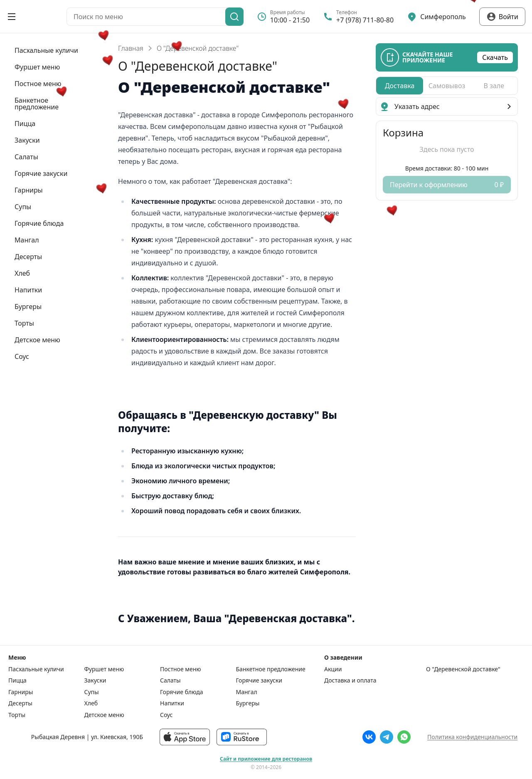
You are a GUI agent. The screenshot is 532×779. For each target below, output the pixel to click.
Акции (333, 669)
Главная (131, 48)
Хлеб (91, 703)
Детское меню (104, 715)
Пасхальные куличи (36, 669)
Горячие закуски (259, 680)
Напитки (172, 703)
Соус (166, 715)
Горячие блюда (182, 692)
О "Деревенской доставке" (463, 669)
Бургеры (248, 703)
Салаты (170, 680)
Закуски (95, 680)
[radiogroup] (447, 86)
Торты (17, 715)
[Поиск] (234, 17)
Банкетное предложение (271, 669)
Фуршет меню (104, 669)
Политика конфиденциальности (472, 737)
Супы (92, 692)
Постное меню (181, 669)
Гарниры (21, 692)
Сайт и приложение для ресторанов (266, 759)
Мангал (247, 692)
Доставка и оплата (350, 680)
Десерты (20, 703)
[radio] (400, 86)
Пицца (17, 680)
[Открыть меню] (12, 17)
